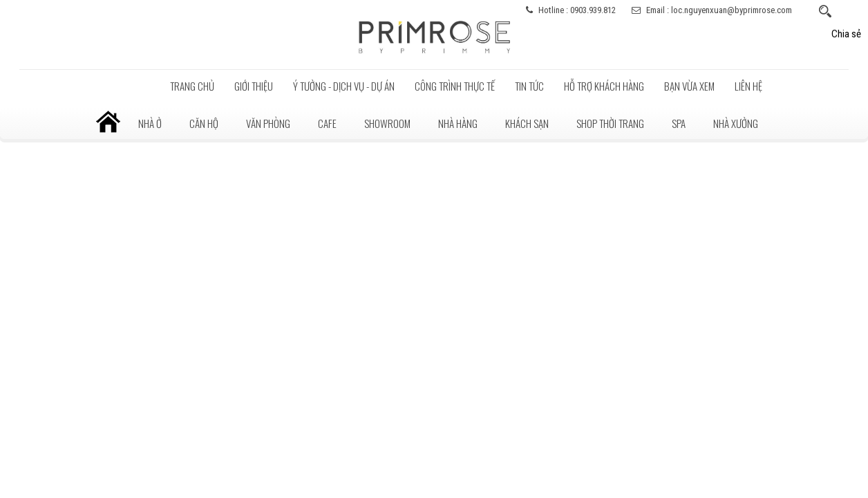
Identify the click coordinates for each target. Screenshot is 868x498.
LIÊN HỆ (748, 86)
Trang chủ (192, 86)
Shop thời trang (610, 123)
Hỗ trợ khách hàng (604, 86)
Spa (679, 123)
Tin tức (529, 86)
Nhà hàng (458, 123)
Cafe (327, 123)
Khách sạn (527, 123)
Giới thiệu (254, 86)
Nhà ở (150, 123)
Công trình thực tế (455, 86)
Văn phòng (268, 123)
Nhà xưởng (736, 123)
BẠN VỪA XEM (689, 86)
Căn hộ (204, 123)
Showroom (387, 123)
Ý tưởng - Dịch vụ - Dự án (344, 86)
